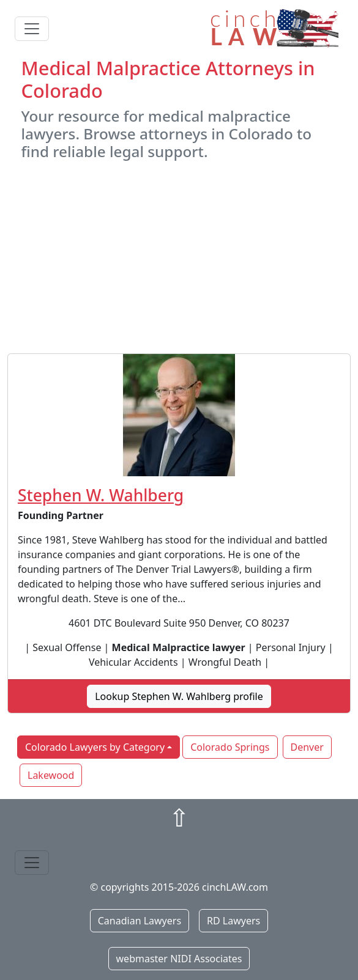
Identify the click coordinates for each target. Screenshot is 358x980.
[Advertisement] (179, 257)
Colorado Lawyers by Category (95, 747)
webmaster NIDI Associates (179, 959)
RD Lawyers (233, 921)
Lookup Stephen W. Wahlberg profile (179, 696)
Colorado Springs (230, 747)
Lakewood (51, 775)
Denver (307, 747)
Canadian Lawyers (140, 921)
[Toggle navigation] (32, 29)
